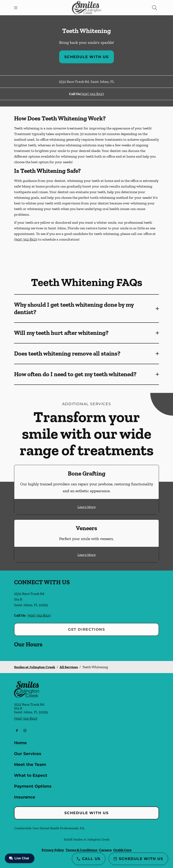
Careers (105, 850)
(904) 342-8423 (92, 94)
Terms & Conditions (81, 850)
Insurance (25, 797)
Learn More (86, 507)
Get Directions (86, 629)
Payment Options (33, 786)
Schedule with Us (86, 57)
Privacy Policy (53, 850)
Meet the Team (30, 764)
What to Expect (31, 775)
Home (20, 743)
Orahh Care (122, 850)
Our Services (28, 754)
